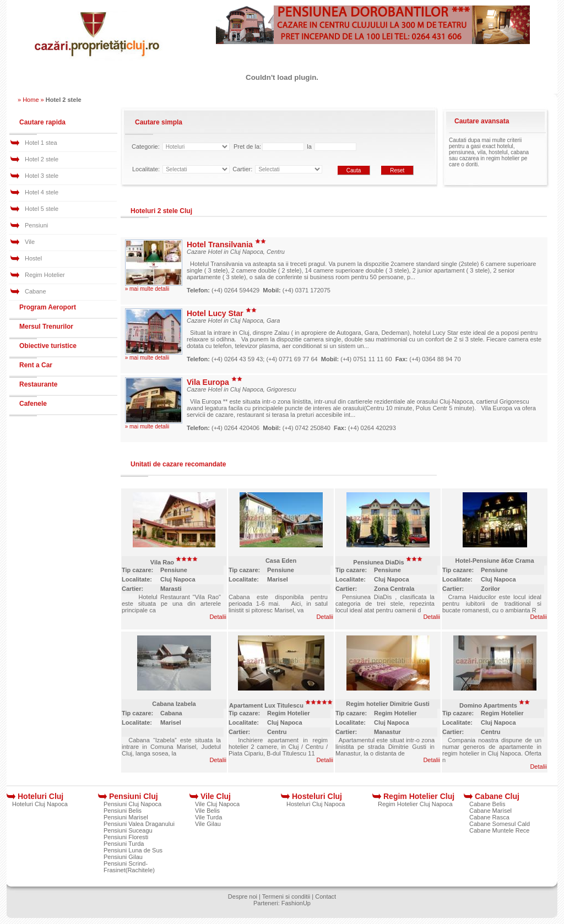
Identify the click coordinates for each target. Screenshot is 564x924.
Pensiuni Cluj (134, 796)
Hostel (33, 258)
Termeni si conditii (286, 896)
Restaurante (38, 384)
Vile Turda (208, 817)
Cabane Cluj (497, 796)
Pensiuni (36, 225)
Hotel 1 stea (41, 143)
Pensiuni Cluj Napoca (132, 804)
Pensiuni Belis (123, 811)
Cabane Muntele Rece (499, 830)
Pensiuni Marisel (126, 817)
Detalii (218, 617)
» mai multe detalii (147, 289)
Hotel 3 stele (42, 176)
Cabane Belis (487, 804)
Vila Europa (215, 382)
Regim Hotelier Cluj (419, 796)
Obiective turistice (48, 346)
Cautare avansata (482, 121)
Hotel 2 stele (42, 159)
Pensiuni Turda (124, 844)
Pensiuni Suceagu (128, 830)
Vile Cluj (216, 796)
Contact (326, 896)
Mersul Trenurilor (46, 327)
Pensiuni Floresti (126, 837)
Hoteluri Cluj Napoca (40, 804)
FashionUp (296, 903)
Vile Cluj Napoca (217, 804)
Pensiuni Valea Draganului (139, 824)
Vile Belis (207, 811)
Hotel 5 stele (42, 209)
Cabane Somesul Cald (500, 824)
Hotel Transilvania (226, 244)
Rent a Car (36, 365)
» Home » (31, 100)
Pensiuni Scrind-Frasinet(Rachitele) (129, 867)
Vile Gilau (208, 824)
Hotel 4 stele (42, 192)
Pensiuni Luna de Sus (133, 850)
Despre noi (243, 896)
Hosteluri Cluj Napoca (316, 804)
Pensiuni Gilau (123, 857)
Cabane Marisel (490, 811)
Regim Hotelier (45, 275)
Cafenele (33, 404)
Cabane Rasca (489, 817)
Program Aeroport (48, 307)
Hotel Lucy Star (222, 313)
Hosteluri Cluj (317, 796)
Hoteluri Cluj (40, 796)
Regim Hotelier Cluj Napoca (415, 804)
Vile (30, 242)
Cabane (36, 291)
